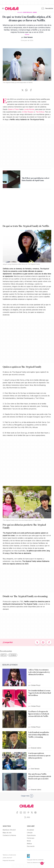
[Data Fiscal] (28, 857)
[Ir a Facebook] (18, 814)
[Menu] (3, 8)
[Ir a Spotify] (36, 814)
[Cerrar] (42, 863)
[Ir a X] (33, 814)
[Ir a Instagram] (22, 814)
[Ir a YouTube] (25, 814)
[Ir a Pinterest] (29, 814)
